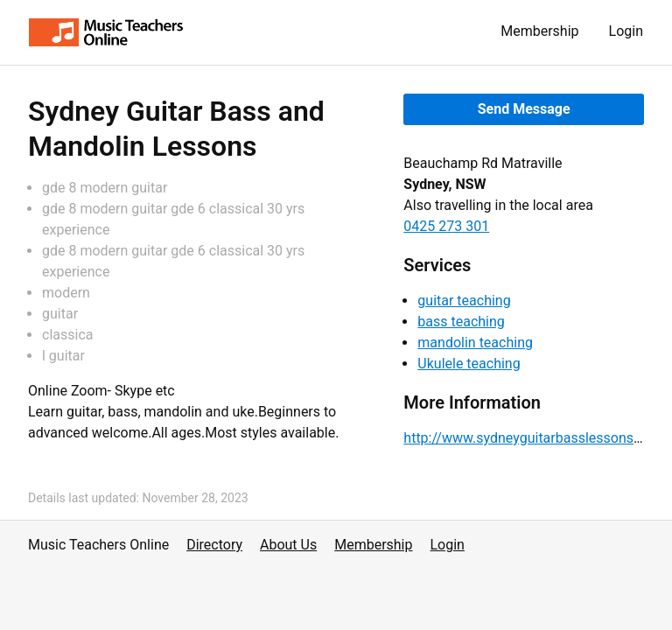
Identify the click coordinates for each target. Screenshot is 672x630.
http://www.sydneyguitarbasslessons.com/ (537, 438)
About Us (288, 545)
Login (626, 31)
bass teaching (461, 322)
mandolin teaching (475, 343)
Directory (214, 545)
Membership (539, 31)
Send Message (524, 109)
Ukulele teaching (469, 364)
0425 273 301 (446, 226)
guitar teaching (464, 301)
